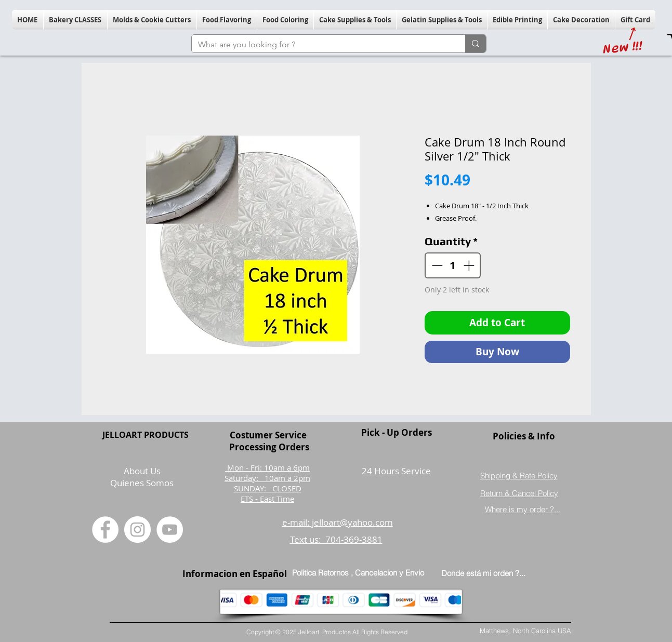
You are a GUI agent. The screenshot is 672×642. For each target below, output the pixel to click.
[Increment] (470, 265)
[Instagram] (137, 530)
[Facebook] (105, 530)
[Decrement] (436, 265)
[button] (75, 20)
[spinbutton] (453, 265)
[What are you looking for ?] (321, 45)
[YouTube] (170, 530)
